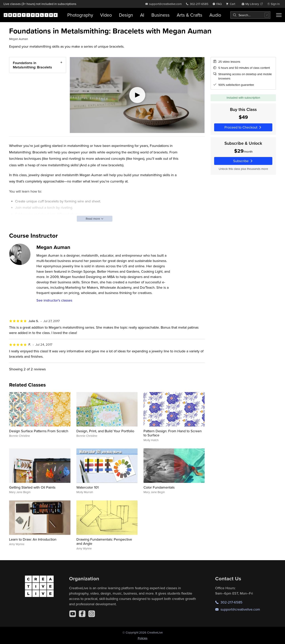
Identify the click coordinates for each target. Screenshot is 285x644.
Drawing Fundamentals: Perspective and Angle (104, 541)
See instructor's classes (54, 300)
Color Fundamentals (159, 487)
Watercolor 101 (87, 487)
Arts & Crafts (190, 15)
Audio (215, 15)
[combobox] (250, 15)
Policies (143, 638)
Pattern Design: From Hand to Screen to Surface (173, 433)
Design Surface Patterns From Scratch (39, 431)
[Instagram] (92, 614)
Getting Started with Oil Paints (32, 487)
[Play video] (137, 95)
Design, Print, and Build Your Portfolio (105, 431)
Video (106, 15)
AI (142, 15)
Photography (80, 15)
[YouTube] (73, 614)
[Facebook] (82, 614)
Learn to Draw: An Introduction (33, 539)
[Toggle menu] (279, 15)
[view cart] (232, 4)
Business (161, 15)
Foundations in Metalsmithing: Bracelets (32, 65)
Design (126, 15)
